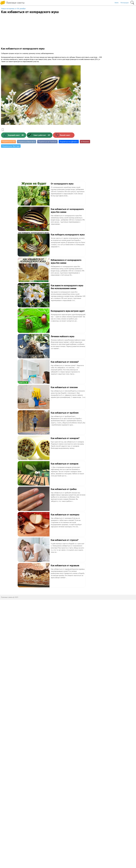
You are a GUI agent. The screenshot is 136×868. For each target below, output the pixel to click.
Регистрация (125, 3)
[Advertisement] (52, 30)
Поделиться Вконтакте (27, 142)
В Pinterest (85, 142)
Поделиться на (69, 142)
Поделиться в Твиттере (11, 146)
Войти (117, 3)
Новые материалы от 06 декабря (13, 8)
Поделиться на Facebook (47, 142)
